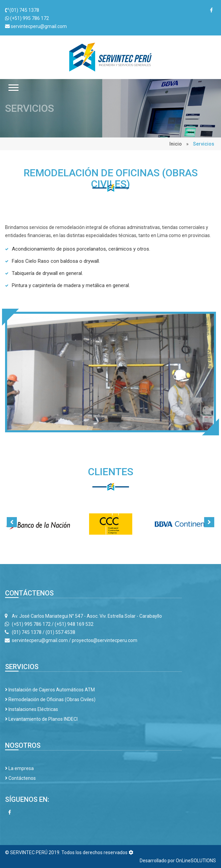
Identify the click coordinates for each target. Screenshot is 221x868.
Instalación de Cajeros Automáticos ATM (50, 690)
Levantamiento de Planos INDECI (41, 719)
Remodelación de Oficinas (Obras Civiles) (50, 699)
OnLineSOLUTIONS (196, 861)
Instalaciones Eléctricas (32, 709)
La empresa (19, 768)
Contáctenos (20, 778)
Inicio (176, 144)
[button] (13, 88)
